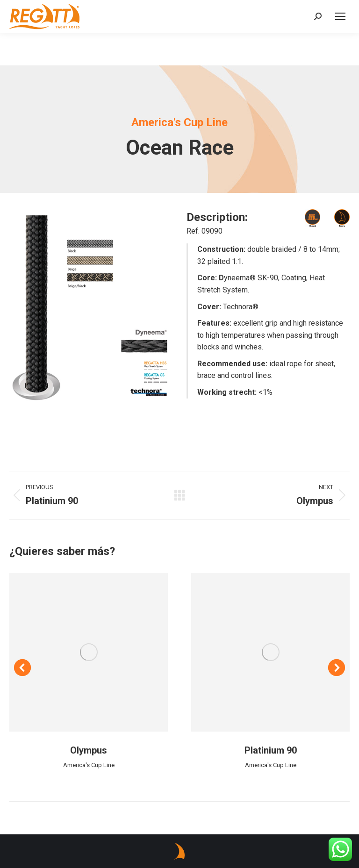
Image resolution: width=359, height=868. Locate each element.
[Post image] (89, 652)
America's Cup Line (89, 765)
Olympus (89, 750)
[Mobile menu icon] (340, 16)
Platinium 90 (271, 750)
